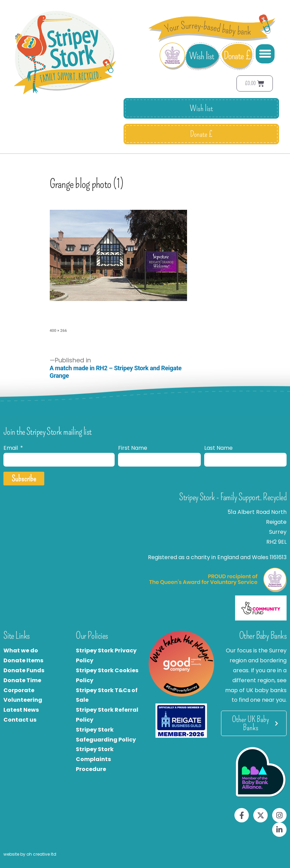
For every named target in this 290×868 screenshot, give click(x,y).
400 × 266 (58, 330)
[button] (265, 54)
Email (11, 448)
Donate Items (23, 660)
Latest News (21, 710)
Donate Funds (24, 670)
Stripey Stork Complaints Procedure (95, 759)
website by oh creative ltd (30, 854)
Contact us (20, 720)
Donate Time (22, 680)
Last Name (218, 448)
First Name (133, 448)
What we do (21, 650)
